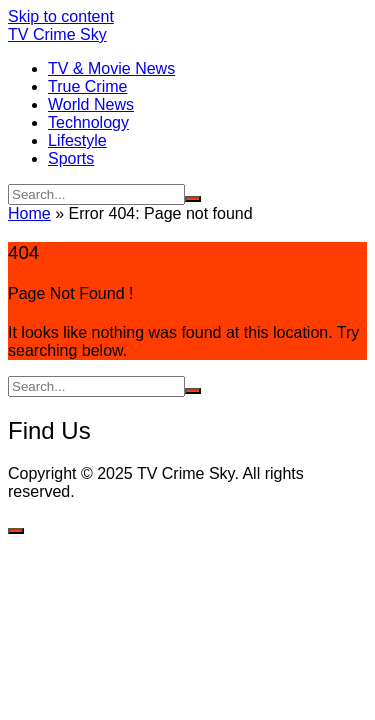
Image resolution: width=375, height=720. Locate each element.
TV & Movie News (111, 68)
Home (29, 213)
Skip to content (61, 16)
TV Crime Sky (57, 34)
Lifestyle (77, 140)
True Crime (87, 86)
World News (91, 104)
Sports (71, 158)
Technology (88, 122)
